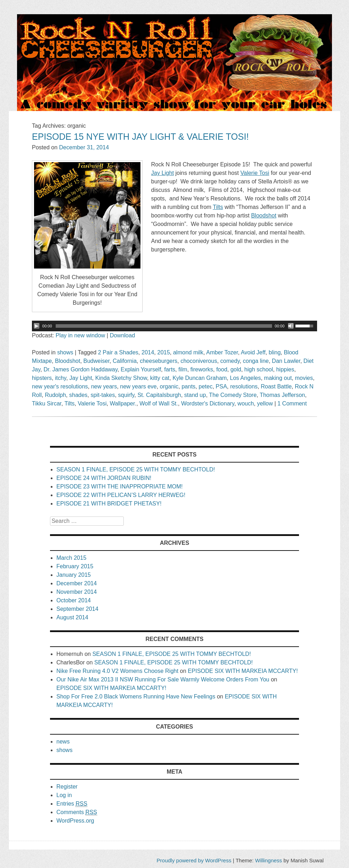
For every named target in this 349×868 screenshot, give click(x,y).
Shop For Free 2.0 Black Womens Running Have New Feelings (136, 696)
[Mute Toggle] (291, 326)
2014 (148, 352)
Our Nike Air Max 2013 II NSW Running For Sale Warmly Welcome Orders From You (163, 679)
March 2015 (71, 558)
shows (65, 352)
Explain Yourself (141, 369)
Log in (64, 795)
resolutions (244, 386)
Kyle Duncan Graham (200, 378)
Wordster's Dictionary (208, 403)
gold (236, 369)
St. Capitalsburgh (159, 395)
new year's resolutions (60, 386)
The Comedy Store (233, 395)
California (125, 361)
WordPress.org (75, 821)
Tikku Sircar (47, 403)
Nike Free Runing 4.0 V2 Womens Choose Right (117, 671)
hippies (285, 369)
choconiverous (199, 361)
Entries (72, 804)
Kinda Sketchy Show (121, 378)
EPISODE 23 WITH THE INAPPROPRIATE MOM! (120, 486)
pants (189, 386)
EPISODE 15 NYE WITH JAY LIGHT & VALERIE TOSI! (140, 137)
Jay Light (81, 378)
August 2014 (72, 617)
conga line (256, 361)
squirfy (126, 395)
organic (169, 386)
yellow (265, 403)
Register (67, 787)
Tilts (70, 403)
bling (275, 352)
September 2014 (77, 609)
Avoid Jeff (253, 352)
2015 (164, 352)
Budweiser (96, 361)
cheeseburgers (159, 361)
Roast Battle (276, 386)
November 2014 (77, 592)
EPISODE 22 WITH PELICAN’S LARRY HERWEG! (121, 495)
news (63, 742)
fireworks (202, 369)
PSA (221, 386)
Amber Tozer (222, 352)
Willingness (268, 860)
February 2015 (75, 566)
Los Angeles (245, 378)
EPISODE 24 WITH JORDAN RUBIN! (104, 478)
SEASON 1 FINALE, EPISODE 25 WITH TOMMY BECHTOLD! (136, 469)
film (183, 369)
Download (122, 335)
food (222, 369)
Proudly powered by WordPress (194, 860)
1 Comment (292, 403)
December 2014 (77, 583)
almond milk (188, 352)
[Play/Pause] (37, 326)
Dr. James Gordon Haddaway (81, 369)
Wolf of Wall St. (159, 403)
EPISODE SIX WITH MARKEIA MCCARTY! (243, 671)
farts (170, 369)
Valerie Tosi (92, 403)
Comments (77, 812)
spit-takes (103, 395)
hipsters (42, 378)
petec (206, 386)
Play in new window (81, 335)
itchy (61, 378)
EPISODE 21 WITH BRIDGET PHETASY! (109, 504)
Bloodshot (68, 361)
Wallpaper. (123, 403)
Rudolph (55, 395)
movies (304, 378)
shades (78, 395)
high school (259, 369)
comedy (230, 361)
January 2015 (74, 575)
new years (104, 386)
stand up (195, 395)
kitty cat (160, 378)
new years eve (139, 386)
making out (278, 378)
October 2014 (74, 600)
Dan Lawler (286, 361)
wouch (246, 403)
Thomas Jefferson (282, 395)
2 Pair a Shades (118, 352)
